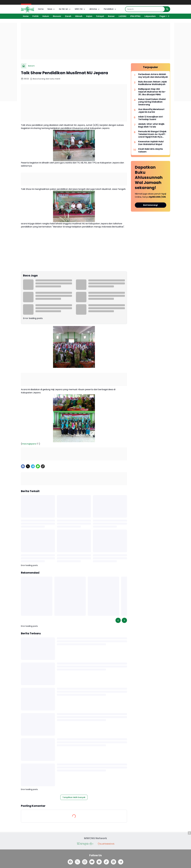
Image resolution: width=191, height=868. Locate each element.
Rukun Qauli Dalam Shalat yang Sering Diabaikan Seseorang (152, 102)
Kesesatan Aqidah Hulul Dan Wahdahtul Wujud (151, 143)
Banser (111, 16)
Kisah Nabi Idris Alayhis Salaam (151, 150)
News (51, 9)
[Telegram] (33, 466)
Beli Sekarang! (151, 205)
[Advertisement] (96, 41)
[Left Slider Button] (118, 620)
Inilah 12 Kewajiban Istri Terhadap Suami (151, 118)
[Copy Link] (43, 466)
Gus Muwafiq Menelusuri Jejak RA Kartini (151, 111)
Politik (35, 16)
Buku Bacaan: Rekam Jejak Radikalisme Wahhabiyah (153, 83)
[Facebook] (23, 466)
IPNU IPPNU (135, 16)
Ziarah (68, 16)
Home (41, 9)
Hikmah (79, 16)
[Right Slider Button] (168, 16)
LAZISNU (122, 16)
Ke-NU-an (65, 9)
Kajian (89, 16)
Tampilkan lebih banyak (74, 797)
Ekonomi (57, 16)
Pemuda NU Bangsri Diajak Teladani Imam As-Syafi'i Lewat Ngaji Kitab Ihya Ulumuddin (152, 134)
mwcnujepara (29, 444)
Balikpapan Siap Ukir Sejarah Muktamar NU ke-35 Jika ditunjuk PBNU (152, 92)
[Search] (145, 9)
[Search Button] (167, 9)
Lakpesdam (150, 16)
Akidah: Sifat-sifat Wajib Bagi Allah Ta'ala (151, 126)
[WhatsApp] (38, 466)
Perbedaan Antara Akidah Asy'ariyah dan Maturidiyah (153, 76)
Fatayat (100, 16)
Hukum (46, 16)
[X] (28, 466)
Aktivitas (95, 9)
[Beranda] (24, 66)
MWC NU (80, 9)
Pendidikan (110, 9)
